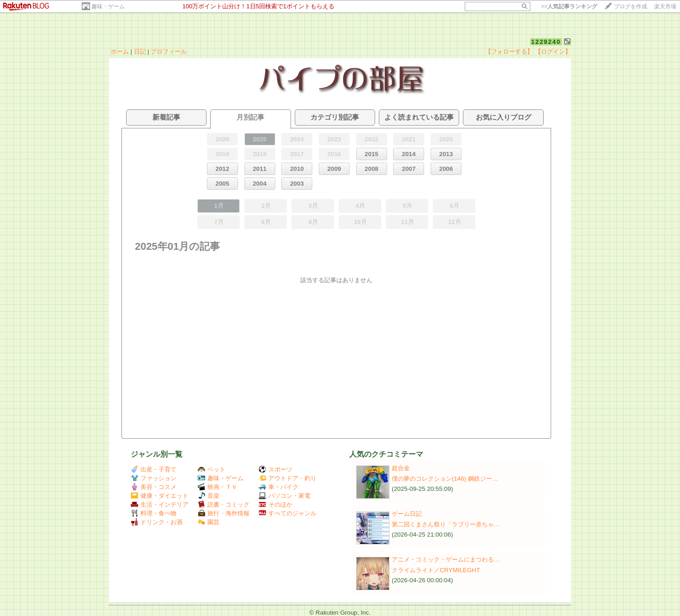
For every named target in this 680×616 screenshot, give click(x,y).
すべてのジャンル (288, 513)
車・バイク (279, 487)
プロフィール (169, 51)
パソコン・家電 (285, 496)
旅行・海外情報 (224, 513)
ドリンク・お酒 (157, 522)
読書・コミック (224, 504)
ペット (212, 469)
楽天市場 (665, 6)
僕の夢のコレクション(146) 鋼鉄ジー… (445, 479)
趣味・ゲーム (108, 6)
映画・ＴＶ (218, 487)
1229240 (546, 42)
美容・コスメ (154, 487)
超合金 (401, 468)
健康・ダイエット (160, 496)
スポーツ (276, 469)
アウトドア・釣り (288, 478)
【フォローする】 (509, 51)
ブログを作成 (631, 6)
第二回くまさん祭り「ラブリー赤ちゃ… (446, 524)
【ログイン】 (553, 51)
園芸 (209, 522)
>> (569, 6)
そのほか (276, 504)
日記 (140, 51)
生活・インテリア (160, 504)
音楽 (209, 496)
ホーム (120, 51)
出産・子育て (154, 469)
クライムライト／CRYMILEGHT (436, 570)
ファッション (154, 478)
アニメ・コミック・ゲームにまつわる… (446, 559)
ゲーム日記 (407, 514)
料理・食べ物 (154, 513)
